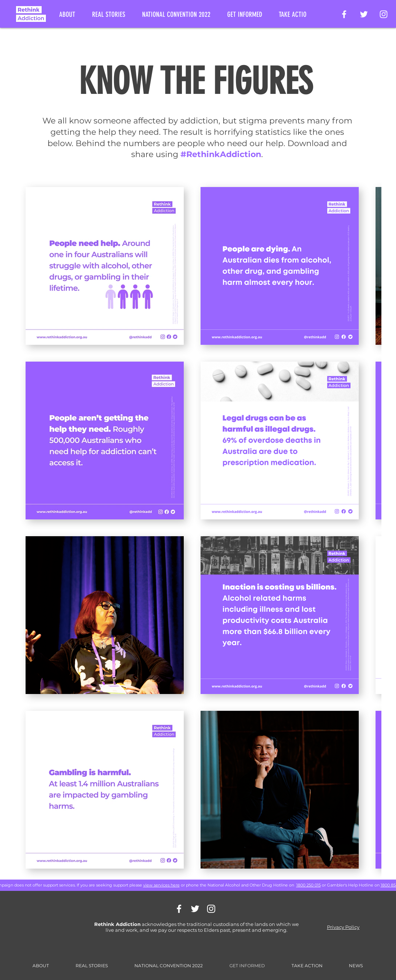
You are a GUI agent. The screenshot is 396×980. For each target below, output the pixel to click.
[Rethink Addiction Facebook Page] (344, 14)
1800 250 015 (309, 885)
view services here (161, 885)
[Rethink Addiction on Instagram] (384, 14)
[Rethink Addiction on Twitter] (364, 14)
